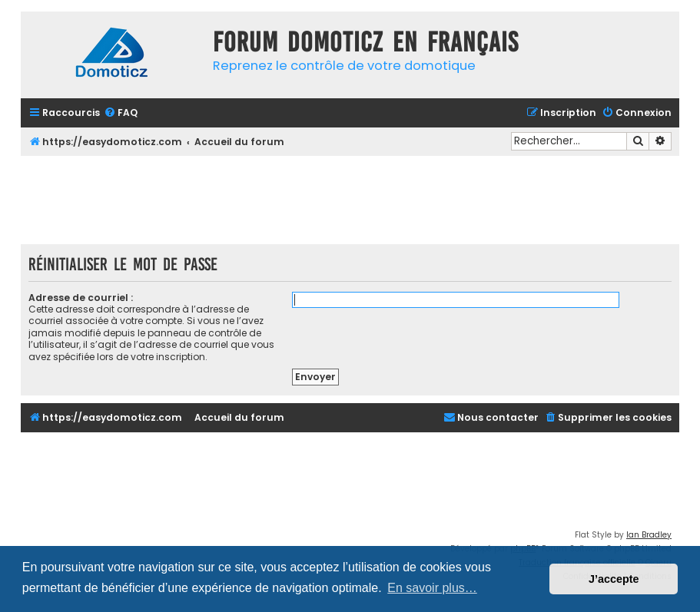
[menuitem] (121, 113)
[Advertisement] (350, 198)
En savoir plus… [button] (432, 588)
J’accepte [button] (614, 579)
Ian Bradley (649, 535)
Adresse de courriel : (81, 298)
